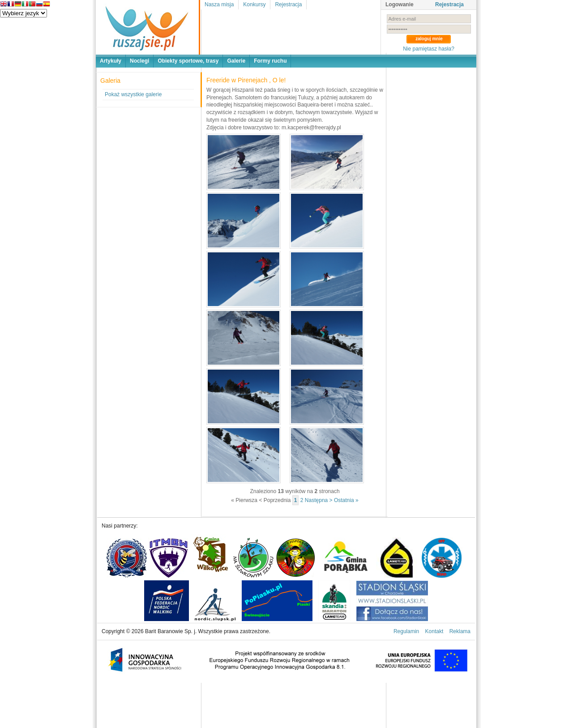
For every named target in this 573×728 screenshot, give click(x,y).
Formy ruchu (270, 61)
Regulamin (406, 631)
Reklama (460, 631)
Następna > (319, 500)
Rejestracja (288, 4)
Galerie (236, 61)
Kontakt (434, 631)
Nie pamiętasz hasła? (429, 49)
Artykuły (111, 61)
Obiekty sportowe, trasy (188, 61)
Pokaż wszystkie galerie (133, 94)
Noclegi (139, 61)
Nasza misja (219, 4)
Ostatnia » (346, 500)
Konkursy (254, 4)
